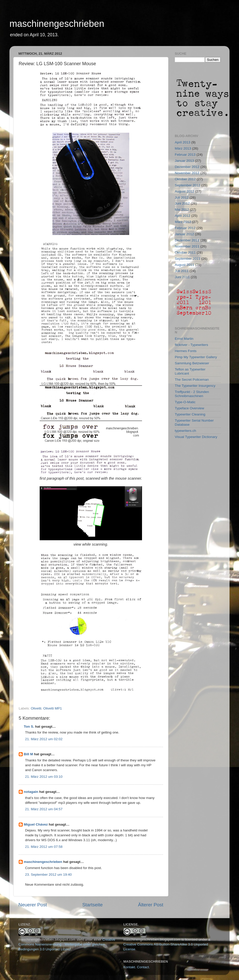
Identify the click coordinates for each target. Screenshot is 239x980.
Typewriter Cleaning (190, 414)
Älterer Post (151, 905)
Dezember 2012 (187, 167)
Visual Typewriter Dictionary (196, 437)
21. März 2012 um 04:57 (44, 809)
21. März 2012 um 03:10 (44, 777)
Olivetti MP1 (53, 708)
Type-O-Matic (185, 402)
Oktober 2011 (185, 252)
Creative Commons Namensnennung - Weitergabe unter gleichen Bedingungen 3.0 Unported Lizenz (67, 944)
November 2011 (187, 246)
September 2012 (188, 185)
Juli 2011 (182, 271)
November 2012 (187, 173)
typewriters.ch (185, 431)
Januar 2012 (184, 234)
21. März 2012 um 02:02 (44, 739)
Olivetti (36, 708)
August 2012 (184, 191)
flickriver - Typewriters (191, 345)
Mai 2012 (182, 210)
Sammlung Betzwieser (192, 363)
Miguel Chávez (36, 824)
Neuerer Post (33, 905)
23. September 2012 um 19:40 (48, 875)
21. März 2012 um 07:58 (44, 847)
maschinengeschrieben (57, 24)
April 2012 (183, 216)
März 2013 (183, 148)
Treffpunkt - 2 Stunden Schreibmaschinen (192, 394)
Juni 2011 (182, 277)
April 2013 (183, 142)
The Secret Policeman (192, 380)
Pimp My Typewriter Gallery (196, 357)
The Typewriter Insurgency (195, 386)
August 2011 (184, 265)
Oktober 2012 (185, 179)
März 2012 (183, 222)
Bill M (28, 754)
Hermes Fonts (186, 351)
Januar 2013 (184, 161)
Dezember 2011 (187, 240)
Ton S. (29, 726)
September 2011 (188, 259)
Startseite (92, 905)
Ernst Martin (184, 339)
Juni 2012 (182, 203)
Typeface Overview (189, 408)
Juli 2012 (182, 198)
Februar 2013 (185, 155)
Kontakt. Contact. (137, 967)
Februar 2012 (185, 228)
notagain (31, 792)
